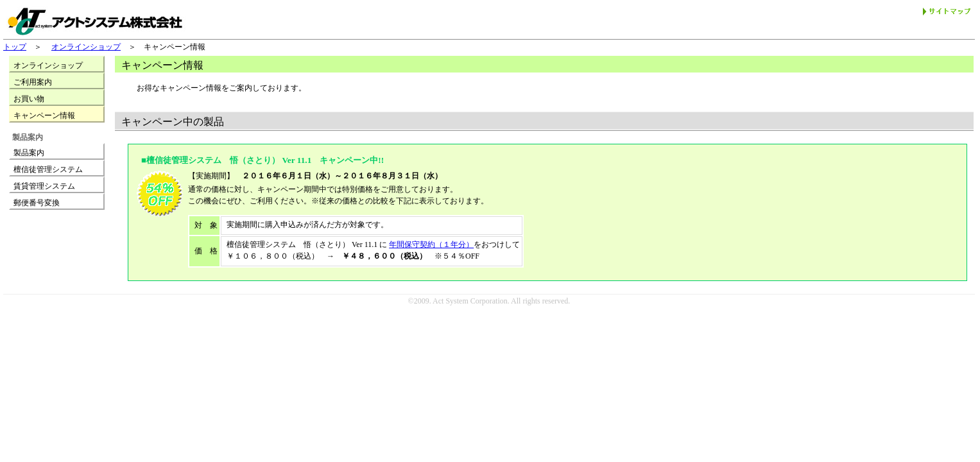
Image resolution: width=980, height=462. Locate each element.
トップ (15, 47)
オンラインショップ (86, 47)
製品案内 (29, 153)
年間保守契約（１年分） (431, 244)
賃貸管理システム (44, 186)
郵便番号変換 (37, 203)
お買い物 (29, 99)
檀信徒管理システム (48, 169)
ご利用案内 (33, 82)
